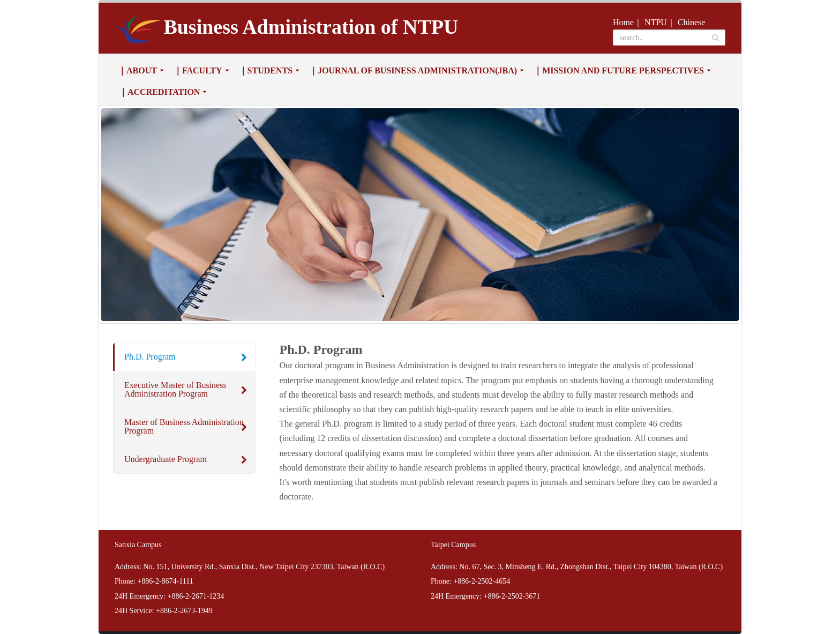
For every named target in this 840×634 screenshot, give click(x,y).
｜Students (266, 70)
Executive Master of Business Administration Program (175, 389)
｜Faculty (198, 70)
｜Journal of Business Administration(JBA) (413, 70)
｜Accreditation (159, 92)
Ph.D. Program (150, 357)
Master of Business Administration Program (184, 426)
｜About (137, 70)
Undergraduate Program (166, 459)
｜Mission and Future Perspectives (619, 70)
